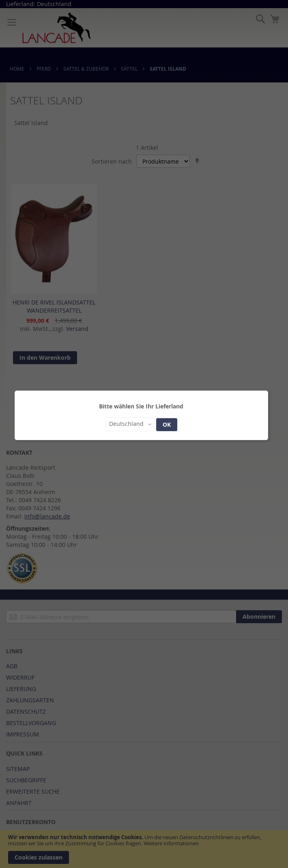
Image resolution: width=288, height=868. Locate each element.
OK (167, 424)
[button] (130, 424)
